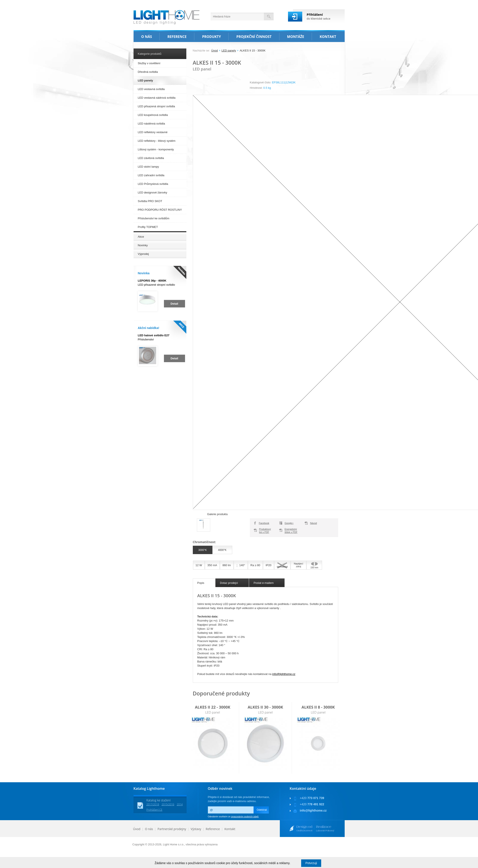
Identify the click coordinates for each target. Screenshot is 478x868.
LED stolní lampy (148, 167)
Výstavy (196, 829)
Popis (201, 583)
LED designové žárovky (153, 192)
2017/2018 (153, 804)
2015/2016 (168, 804)
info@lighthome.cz (284, 674)
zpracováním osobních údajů (245, 817)
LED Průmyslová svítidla (153, 184)
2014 (180, 804)
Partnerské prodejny (172, 829)
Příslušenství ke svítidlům (154, 218)
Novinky (143, 245)
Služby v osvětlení (149, 63)
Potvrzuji (311, 863)
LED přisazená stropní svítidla (156, 106)
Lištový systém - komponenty (156, 149)
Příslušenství (154, 337)
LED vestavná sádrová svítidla (157, 98)
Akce (141, 237)
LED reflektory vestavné (153, 132)
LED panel (213, 712)
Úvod (215, 51)
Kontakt (230, 829)
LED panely (229, 51)
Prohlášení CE (154, 810)
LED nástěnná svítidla (151, 124)
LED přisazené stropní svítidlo (156, 283)
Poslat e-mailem (264, 583)
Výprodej (143, 254)
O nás (149, 829)
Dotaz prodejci (229, 583)
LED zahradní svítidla (151, 175)
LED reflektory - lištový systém (157, 141)
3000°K (203, 550)
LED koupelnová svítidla (153, 115)
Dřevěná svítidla (148, 72)
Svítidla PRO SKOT (150, 201)
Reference (213, 829)
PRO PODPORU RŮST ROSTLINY (160, 210)
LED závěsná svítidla (151, 158)
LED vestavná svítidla (151, 89)
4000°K (222, 550)
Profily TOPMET (148, 227)
